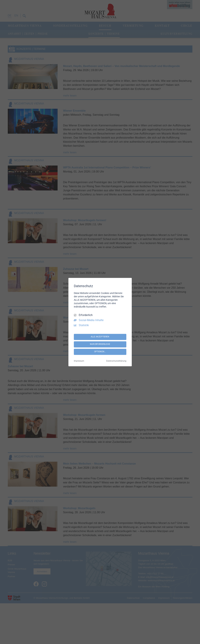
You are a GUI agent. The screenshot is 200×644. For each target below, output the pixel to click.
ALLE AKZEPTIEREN (100, 337)
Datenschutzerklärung (116, 361)
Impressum (79, 361)
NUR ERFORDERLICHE (100, 344)
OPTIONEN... (100, 352)
